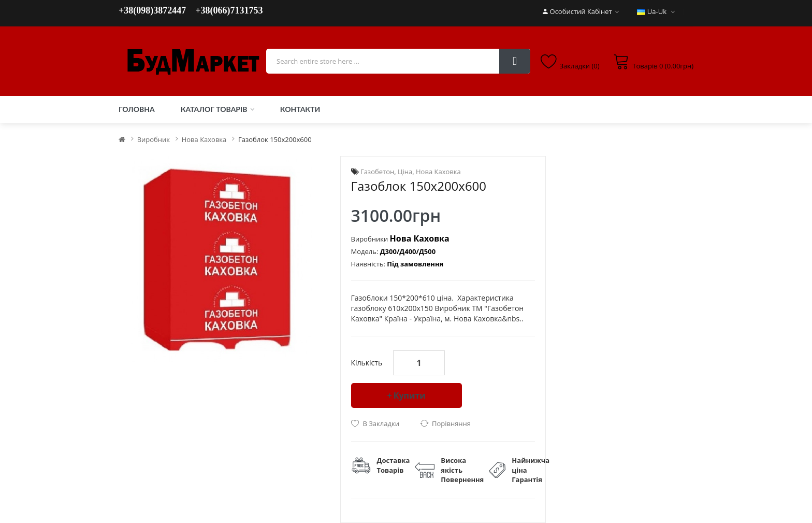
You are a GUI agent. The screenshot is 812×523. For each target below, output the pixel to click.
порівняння (451, 423)
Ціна (405, 172)
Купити (410, 395)
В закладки (381, 423)
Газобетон (377, 172)
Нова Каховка (204, 139)
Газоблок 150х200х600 (275, 139)
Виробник (154, 139)
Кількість (367, 363)
